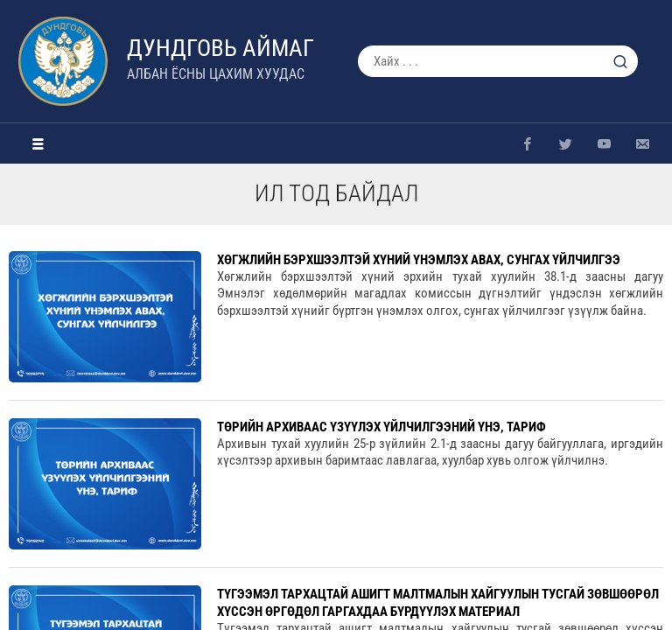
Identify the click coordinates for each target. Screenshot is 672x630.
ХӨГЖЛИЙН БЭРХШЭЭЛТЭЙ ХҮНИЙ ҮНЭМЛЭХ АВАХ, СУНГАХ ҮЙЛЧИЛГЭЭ (419, 260)
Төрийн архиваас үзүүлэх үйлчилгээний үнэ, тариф (381, 427)
